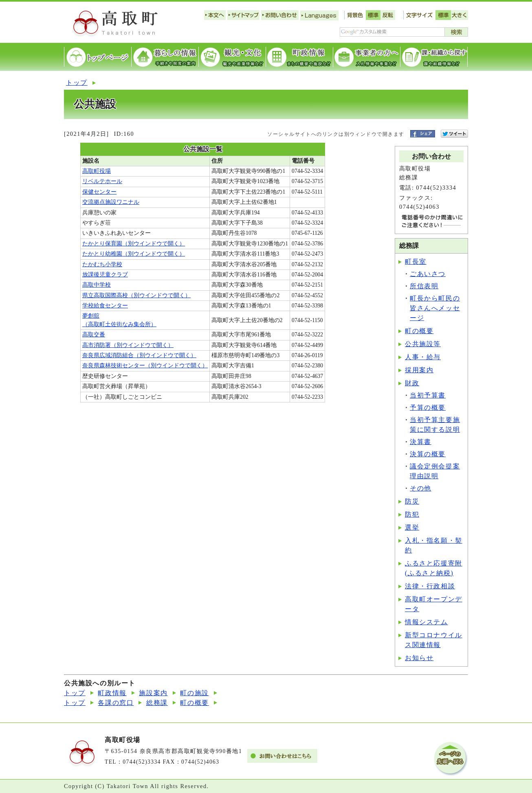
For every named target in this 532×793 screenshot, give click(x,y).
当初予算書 (428, 395)
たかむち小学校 (102, 264)
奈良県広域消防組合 (139, 355)
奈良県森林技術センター (145, 366)
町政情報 (112, 693)
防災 (412, 501)
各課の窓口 (116, 703)
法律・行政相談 (430, 586)
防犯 (412, 514)
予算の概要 (428, 408)
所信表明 (424, 286)
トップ (77, 83)
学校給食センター (105, 306)
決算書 (421, 442)
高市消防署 (128, 345)
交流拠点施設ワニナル (111, 202)
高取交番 (94, 335)
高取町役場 (97, 171)
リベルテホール (102, 181)
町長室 (416, 262)
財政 (412, 383)
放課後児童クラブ (105, 275)
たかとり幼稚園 (134, 254)
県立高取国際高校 (136, 295)
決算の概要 (428, 454)
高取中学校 (97, 285)
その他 (421, 488)
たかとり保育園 (134, 244)
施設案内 (153, 693)
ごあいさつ (428, 274)
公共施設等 (423, 344)
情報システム (426, 622)
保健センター (99, 192)
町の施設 (194, 693)
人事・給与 (423, 357)
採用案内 (419, 370)
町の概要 (419, 331)
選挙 (412, 527)
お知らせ (419, 658)
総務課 (157, 703)
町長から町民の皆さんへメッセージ (435, 308)
